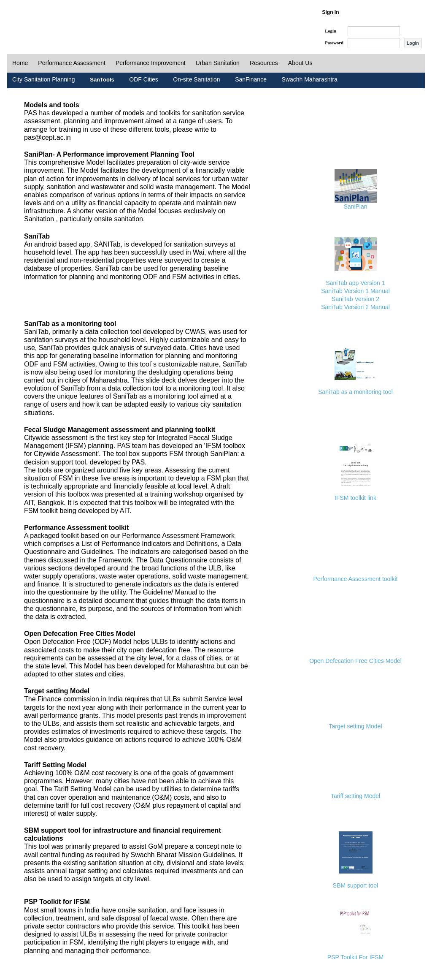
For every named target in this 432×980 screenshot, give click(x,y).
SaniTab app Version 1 (355, 283)
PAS (35, 20)
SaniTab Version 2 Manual (355, 307)
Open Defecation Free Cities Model (355, 661)
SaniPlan (355, 206)
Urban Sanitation (218, 63)
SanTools (102, 80)
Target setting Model (355, 726)
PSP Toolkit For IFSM (355, 957)
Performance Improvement (151, 63)
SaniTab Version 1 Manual (355, 291)
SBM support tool (355, 885)
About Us (300, 63)
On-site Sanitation (196, 79)
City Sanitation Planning (44, 79)
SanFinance (251, 79)
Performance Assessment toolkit (356, 579)
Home (20, 63)
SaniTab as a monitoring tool (355, 392)
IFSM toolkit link (355, 498)
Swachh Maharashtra (309, 79)
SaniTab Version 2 (355, 299)
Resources (264, 63)
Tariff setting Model (355, 796)
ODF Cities (143, 79)
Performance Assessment (72, 63)
